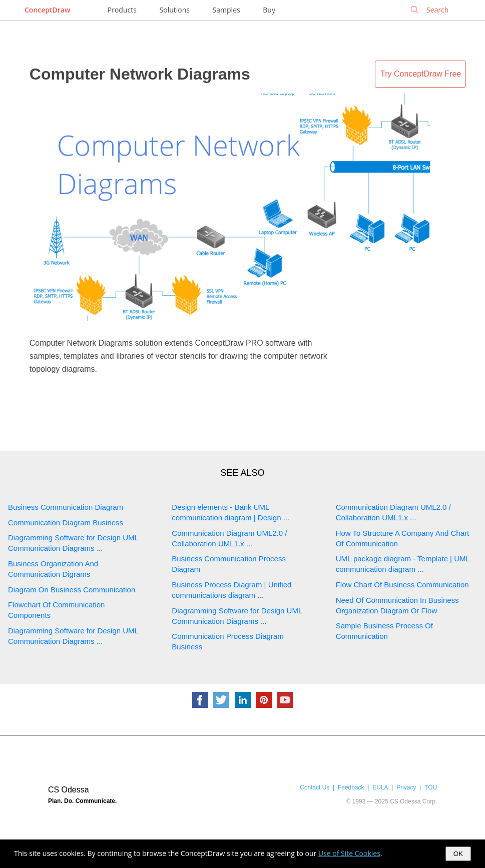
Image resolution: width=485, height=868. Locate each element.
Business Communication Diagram (66, 507)
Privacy (406, 787)
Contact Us (315, 787)
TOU (431, 787)
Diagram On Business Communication (72, 590)
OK (458, 854)
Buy (269, 10)
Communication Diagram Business (66, 523)
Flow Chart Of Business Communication (402, 585)
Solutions (175, 10)
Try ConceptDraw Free (421, 74)
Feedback (351, 787)
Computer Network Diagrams (140, 74)
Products (122, 10)
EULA (380, 787)
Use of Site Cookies (349, 853)
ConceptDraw (47, 10)
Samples (226, 10)
